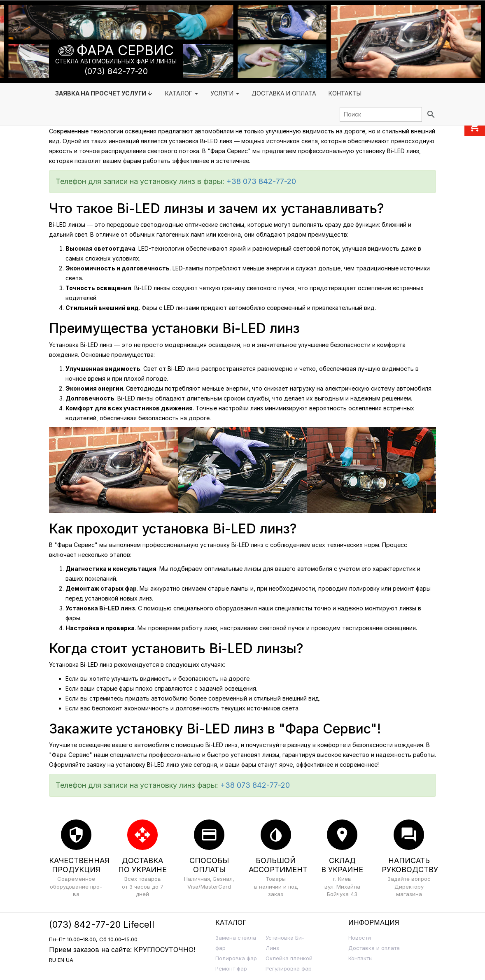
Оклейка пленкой (289, 958)
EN (61, 960)
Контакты (345, 93)
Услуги (225, 93)
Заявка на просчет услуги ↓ (104, 93)
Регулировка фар (289, 968)
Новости (360, 938)
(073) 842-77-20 (116, 71)
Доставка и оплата (374, 948)
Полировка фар (236, 958)
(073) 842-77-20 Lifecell (102, 924)
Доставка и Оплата (284, 93)
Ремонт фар (231, 968)
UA (70, 960)
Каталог (182, 93)
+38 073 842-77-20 (261, 181)
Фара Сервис (125, 50)
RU (52, 960)
